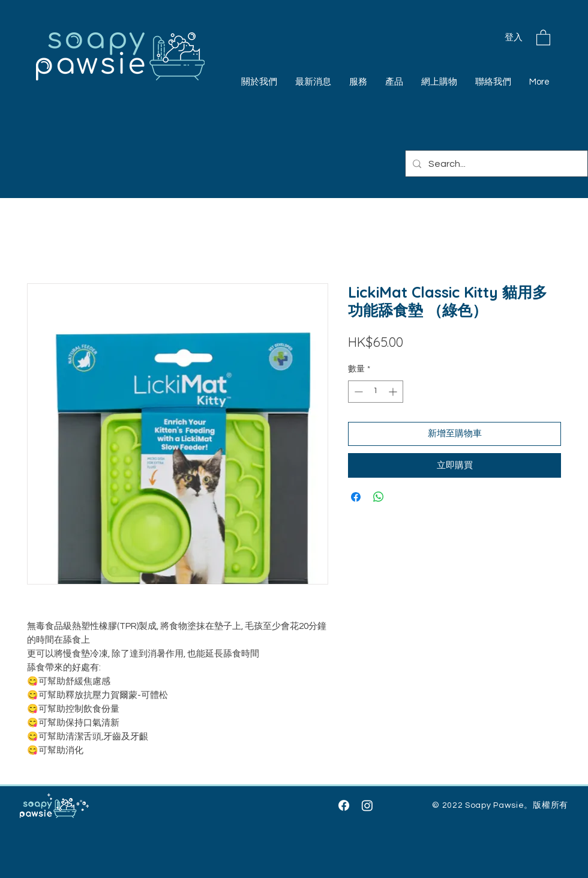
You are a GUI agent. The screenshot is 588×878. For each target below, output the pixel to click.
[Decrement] (357, 392)
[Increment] (394, 392)
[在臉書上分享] (356, 497)
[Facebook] (344, 805)
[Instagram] (367, 805)
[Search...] (495, 164)
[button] (543, 37)
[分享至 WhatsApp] (379, 497)
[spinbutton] (376, 392)
